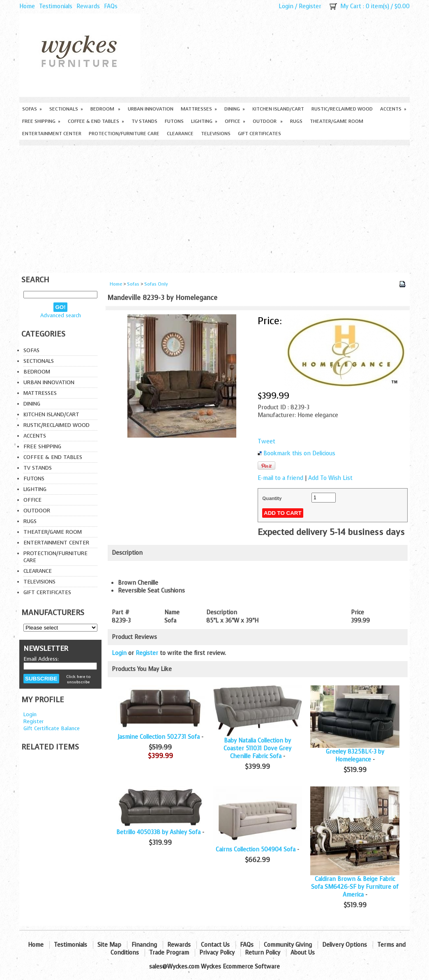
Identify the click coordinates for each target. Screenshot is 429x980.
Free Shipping (41, 121)
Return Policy (263, 953)
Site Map (109, 945)
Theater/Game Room (337, 121)
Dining (235, 109)
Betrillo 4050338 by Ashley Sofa (158, 832)
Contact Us (215, 945)
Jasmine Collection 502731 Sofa (159, 737)
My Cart (351, 6)
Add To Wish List (330, 478)
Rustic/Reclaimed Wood (342, 109)
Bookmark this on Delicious (299, 453)
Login (286, 6)
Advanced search (61, 315)
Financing (144, 945)
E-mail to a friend (280, 478)
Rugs (296, 121)
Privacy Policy (217, 953)
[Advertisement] (214, 207)
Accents (393, 109)
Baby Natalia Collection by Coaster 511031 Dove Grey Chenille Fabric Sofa (257, 748)
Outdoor (268, 121)
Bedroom (105, 109)
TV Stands (144, 121)
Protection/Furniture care (124, 134)
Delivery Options (345, 945)
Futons (174, 121)
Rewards (88, 6)
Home (27, 6)
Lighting (204, 121)
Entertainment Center (52, 134)
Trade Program (169, 953)
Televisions (216, 134)
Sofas (32, 109)
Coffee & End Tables (96, 121)
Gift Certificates (259, 134)
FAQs (111, 6)
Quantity (272, 498)
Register (310, 6)
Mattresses (199, 109)
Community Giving (288, 945)
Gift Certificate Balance (52, 728)
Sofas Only (156, 284)
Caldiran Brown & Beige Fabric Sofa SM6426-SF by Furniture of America (355, 887)
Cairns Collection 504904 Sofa (256, 850)
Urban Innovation (151, 109)
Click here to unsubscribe (78, 679)
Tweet (266, 442)
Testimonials (56, 6)
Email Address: (41, 659)
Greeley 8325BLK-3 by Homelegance (355, 756)
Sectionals (66, 109)
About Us (303, 953)
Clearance (180, 134)
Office (235, 121)
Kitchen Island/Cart (278, 109)
